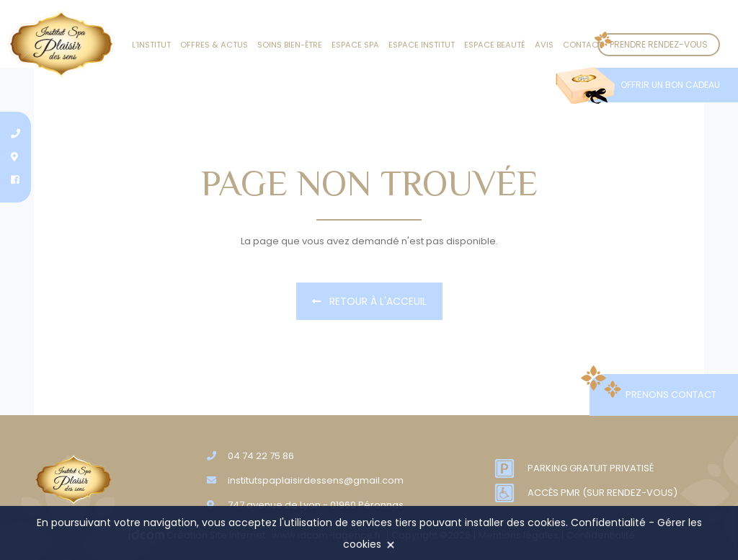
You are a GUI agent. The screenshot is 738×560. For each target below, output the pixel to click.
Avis (544, 45)
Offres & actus (214, 45)
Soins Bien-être (290, 45)
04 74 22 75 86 (261, 456)
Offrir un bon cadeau (670, 85)
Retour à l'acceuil (369, 301)
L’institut (151, 45)
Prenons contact (671, 395)
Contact (583, 45)
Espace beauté (495, 45)
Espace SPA (355, 45)
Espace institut (422, 45)
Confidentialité (608, 523)
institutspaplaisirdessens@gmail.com (316, 480)
